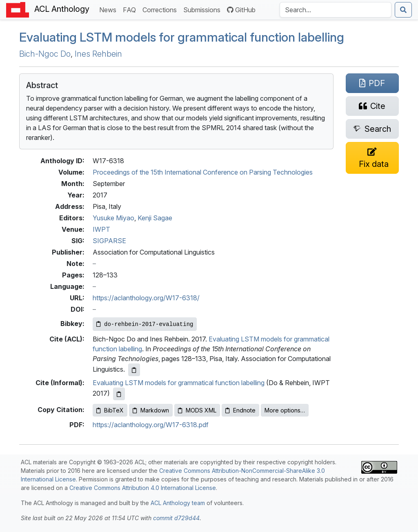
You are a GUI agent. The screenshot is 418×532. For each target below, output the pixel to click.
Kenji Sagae (155, 218)
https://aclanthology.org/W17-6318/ (146, 298)
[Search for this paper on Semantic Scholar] (372, 129)
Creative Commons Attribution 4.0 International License (143, 488)
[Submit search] (403, 10)
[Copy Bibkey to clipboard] (145, 324)
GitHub (241, 10)
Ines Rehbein (98, 54)
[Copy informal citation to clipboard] (119, 394)
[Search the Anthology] (336, 10)
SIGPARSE (109, 241)
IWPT (101, 229)
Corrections (161, 9)
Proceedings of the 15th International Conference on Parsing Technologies (203, 172)
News (109, 9)
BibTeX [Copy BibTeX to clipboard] (110, 410)
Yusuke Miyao (113, 218)
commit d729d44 (176, 518)
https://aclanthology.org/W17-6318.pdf (151, 425)
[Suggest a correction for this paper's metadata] (372, 158)
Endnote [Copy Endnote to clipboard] (240, 410)
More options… (285, 410)
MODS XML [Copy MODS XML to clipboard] (197, 410)
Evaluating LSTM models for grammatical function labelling (179, 383)
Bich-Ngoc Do (45, 54)
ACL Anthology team (178, 503)
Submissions (203, 9)
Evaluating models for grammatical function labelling (182, 37)
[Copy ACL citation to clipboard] (134, 370)
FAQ (131, 9)
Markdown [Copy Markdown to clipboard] (151, 410)
